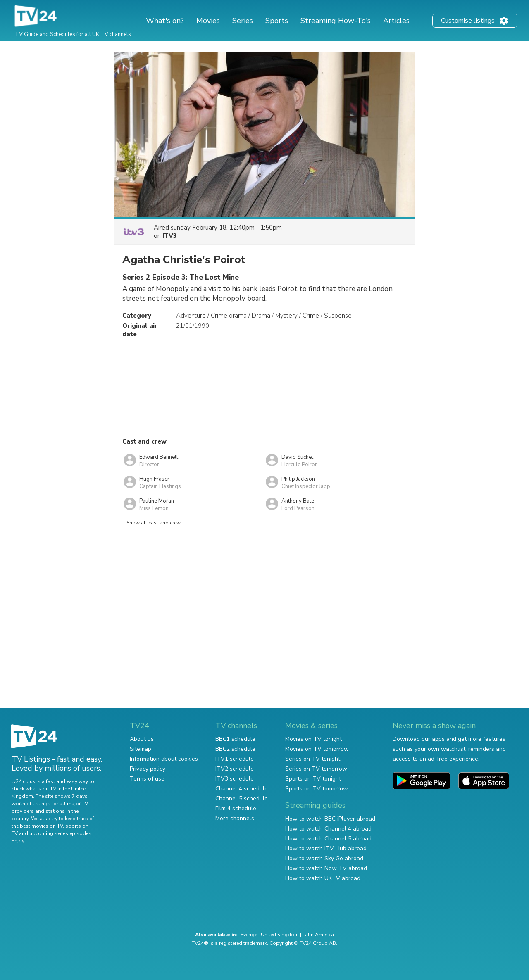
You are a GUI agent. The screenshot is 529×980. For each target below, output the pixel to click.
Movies (208, 21)
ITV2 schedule (235, 769)
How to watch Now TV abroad (326, 868)
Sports (277, 21)
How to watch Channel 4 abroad (328, 829)
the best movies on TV (37, 826)
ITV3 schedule (235, 779)
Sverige (249, 935)
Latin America (318, 935)
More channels (235, 818)
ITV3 (170, 236)
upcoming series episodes (60, 833)
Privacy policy (148, 769)
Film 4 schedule (236, 808)
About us (142, 739)
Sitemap (141, 749)
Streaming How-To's (336, 21)
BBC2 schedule (235, 749)
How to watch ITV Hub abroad (326, 848)
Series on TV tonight (313, 759)
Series (243, 21)
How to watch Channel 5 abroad (328, 839)
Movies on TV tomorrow (317, 749)
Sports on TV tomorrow (317, 789)
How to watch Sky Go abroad (324, 858)
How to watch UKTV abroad (323, 878)
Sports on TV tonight (313, 779)
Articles (396, 21)
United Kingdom (280, 935)
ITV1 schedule (235, 759)
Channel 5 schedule (242, 798)
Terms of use (147, 779)
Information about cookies (164, 759)
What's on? (165, 21)
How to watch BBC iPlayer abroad (330, 819)
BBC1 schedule (235, 739)
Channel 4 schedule (242, 789)
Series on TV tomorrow (316, 769)
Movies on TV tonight (313, 739)
